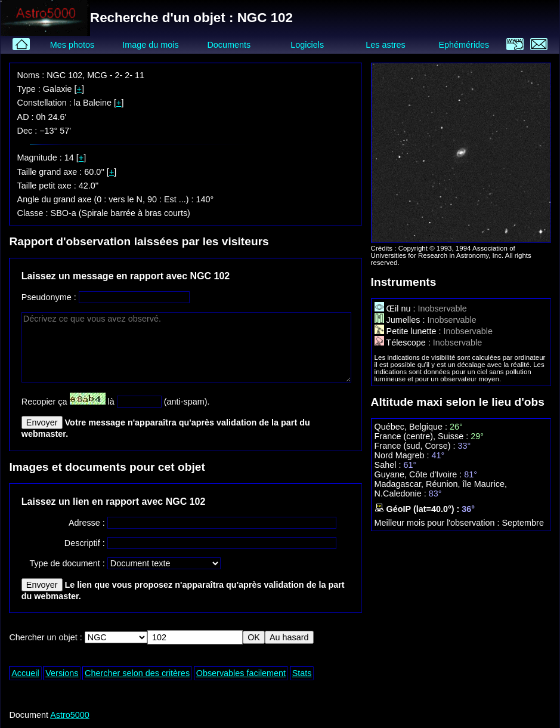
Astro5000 (70, 715)
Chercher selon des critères (137, 673)
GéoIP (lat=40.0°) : (418, 509)
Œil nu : (396, 309)
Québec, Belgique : (412, 427)
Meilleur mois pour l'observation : (438, 523)
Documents (229, 45)
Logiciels (307, 45)
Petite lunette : (409, 331)
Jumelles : (401, 320)
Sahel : (389, 465)
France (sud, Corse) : (416, 446)
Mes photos (72, 45)
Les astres (385, 45)
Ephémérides (464, 45)
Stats (302, 673)
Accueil (25, 673)
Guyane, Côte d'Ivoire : (420, 474)
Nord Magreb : (403, 455)
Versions (62, 673)
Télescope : (404, 343)
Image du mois (150, 45)
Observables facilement (241, 673)
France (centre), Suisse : (423, 436)
